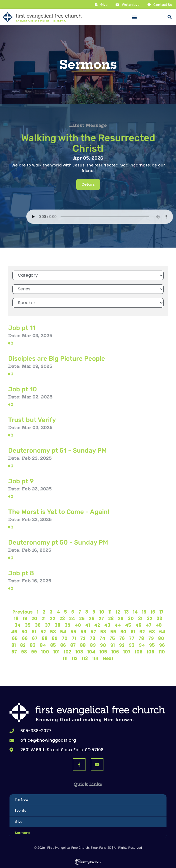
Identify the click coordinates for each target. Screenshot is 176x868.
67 (35, 638)
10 (102, 612)
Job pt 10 (23, 389)
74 (102, 638)
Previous (23, 612)
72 (83, 638)
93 (132, 645)
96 (162, 645)
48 (159, 625)
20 (34, 619)
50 (24, 632)
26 (92, 619)
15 (144, 612)
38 (58, 625)
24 (72, 619)
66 (25, 638)
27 (101, 619)
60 (123, 632)
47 (149, 625)
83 (33, 645)
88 (83, 645)
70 (65, 638)
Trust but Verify (32, 420)
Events (20, 811)
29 (121, 619)
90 (103, 645)
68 (45, 638)
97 (14, 652)
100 (45, 652)
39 (68, 625)
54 (63, 632)
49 (14, 632)
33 (159, 619)
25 (82, 619)
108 (139, 652)
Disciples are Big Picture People (57, 359)
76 (122, 638)
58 (103, 632)
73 (92, 638)
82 (23, 645)
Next (108, 658)
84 (43, 645)
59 (113, 632)
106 (115, 652)
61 (133, 632)
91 (113, 645)
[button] (134, 17)
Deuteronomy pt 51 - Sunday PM (57, 451)
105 (103, 652)
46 (138, 625)
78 (141, 638)
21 (44, 619)
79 (151, 638)
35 (28, 625)
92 (122, 645)
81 (14, 645)
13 (127, 612)
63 (152, 632)
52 (43, 632)
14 (135, 612)
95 (152, 645)
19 (25, 619)
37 (48, 625)
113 (85, 658)
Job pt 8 (21, 573)
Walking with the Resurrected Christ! (88, 143)
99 (34, 652)
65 (15, 638)
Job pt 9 (21, 481)
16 (153, 612)
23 (62, 619)
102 (68, 652)
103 (79, 652)
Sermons (22, 833)
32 (149, 619)
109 (151, 652)
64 (162, 632)
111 (65, 658)
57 (93, 632)
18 (16, 619)
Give (19, 822)
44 (118, 625)
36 (38, 625)
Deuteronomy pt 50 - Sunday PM (58, 542)
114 (95, 658)
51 (34, 632)
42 (97, 625)
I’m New (22, 799)
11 (110, 612)
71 (74, 638)
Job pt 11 (22, 328)
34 (18, 625)
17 (161, 612)
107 (127, 652)
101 (56, 652)
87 (73, 645)
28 (111, 619)
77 (132, 638)
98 (24, 652)
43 (107, 625)
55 (73, 632)
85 (53, 645)
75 (112, 638)
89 (93, 645)
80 (161, 638)
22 (53, 619)
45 (128, 625)
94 (142, 645)
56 (83, 632)
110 (162, 652)
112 (75, 658)
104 (91, 652)
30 (131, 619)
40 (78, 625)
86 (63, 645)
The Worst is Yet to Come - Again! (59, 512)
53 (53, 632)
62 (142, 632)
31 (140, 619)
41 (88, 625)
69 (55, 638)
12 (118, 612)
